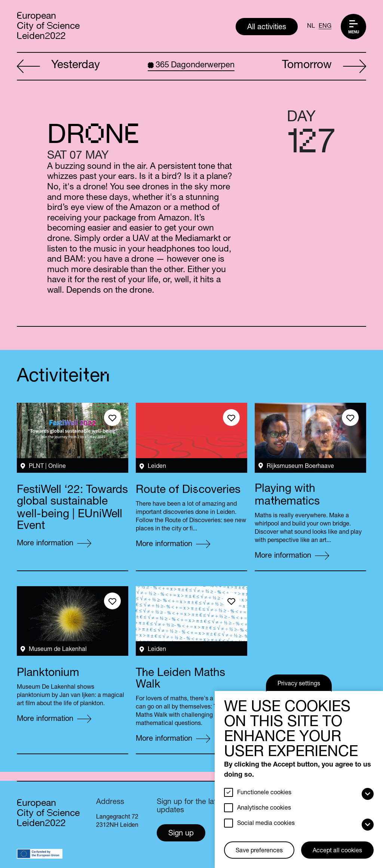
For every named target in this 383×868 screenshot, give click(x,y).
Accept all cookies (337, 851)
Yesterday (58, 67)
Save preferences (259, 851)
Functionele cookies (264, 793)
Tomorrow (324, 67)
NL (311, 27)
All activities (267, 28)
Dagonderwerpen (191, 66)
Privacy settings (299, 684)
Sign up (181, 834)
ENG (325, 27)
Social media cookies (266, 824)
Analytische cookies (264, 808)
